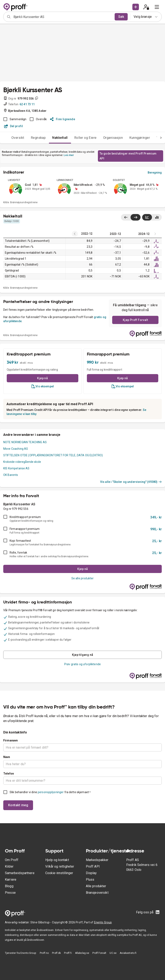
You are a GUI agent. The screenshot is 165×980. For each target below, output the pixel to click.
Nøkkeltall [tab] (60, 138)
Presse (10, 893)
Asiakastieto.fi (128, 953)
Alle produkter (96, 886)
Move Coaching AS (16, 449)
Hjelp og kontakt (57, 860)
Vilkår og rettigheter (60, 866)
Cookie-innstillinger (59, 873)
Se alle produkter (83, 578)
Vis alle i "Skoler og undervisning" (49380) (131, 482)
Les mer (69, 155)
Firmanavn (11, 740)
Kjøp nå (42, 378)
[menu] (157, 7)
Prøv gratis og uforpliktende (82, 664)
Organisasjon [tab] (113, 138)
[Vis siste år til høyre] (136, 217)
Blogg (9, 886)
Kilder (9, 866)
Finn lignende (63, 119)
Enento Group (103, 922)
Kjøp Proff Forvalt (135, 320)
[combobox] (63, 17)
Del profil (14, 126)
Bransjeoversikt (97, 893)
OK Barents (11, 475)
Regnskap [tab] (38, 138)
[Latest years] (75, 234)
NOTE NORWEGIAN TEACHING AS (25, 442)
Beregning (155, 173)
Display (91, 873)
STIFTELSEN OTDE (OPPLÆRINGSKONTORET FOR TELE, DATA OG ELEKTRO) (53, 455)
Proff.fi (68, 953)
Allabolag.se (82, 953)
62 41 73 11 (27, 104)
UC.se (113, 953)
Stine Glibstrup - (41, 922)
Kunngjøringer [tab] (140, 138)
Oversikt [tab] (18, 138)
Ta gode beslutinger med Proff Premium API (128, 156)
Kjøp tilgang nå (83, 655)
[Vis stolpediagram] (157, 217)
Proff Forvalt (99, 953)
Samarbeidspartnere (20, 873)
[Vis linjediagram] (147, 217)
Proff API (93, 866)
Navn (7, 757)
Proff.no (44, 953)
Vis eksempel (42, 386)
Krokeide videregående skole (22, 462)
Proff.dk (56, 953)
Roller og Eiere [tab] (85, 138)
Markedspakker (97, 860)
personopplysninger (51, 792)
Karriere (11, 880)
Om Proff (12, 860)
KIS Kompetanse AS (16, 468)
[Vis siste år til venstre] (126, 217)
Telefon (9, 774)
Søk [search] (121, 17)
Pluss (90, 880)
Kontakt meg (18, 805)
